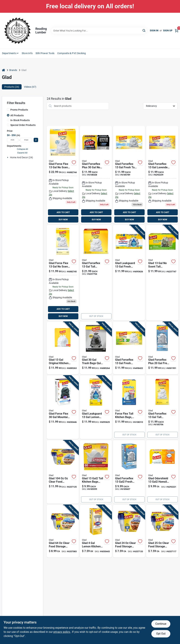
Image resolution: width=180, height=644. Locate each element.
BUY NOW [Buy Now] (63, 220)
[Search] (144, 30)
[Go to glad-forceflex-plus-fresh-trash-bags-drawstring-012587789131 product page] (162, 348)
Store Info (27, 53)
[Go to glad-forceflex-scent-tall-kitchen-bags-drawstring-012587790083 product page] (129, 407)
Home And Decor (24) (21, 157)
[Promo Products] (8, 110)
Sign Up (168, 30)
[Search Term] (99, 31)
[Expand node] (8, 157)
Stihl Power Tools (45, 53)
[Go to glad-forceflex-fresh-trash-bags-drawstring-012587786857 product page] (129, 348)
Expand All (22, 153)
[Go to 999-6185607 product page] (129, 472)
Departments (9, 53)
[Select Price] (36, 140)
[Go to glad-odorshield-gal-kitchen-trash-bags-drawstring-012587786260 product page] (162, 472)
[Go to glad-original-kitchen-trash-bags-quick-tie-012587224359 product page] (63, 348)
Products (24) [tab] (12, 87)
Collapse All (22, 149)
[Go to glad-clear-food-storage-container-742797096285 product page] (63, 472)
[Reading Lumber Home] (17, 31)
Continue (161, 624)
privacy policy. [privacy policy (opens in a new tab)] (62, 632)
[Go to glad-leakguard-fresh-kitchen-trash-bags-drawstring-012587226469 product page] (129, 273)
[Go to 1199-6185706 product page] (162, 407)
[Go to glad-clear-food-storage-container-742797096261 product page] (162, 531)
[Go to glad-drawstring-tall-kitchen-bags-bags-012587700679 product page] (129, 175)
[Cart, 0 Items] (177, 31)
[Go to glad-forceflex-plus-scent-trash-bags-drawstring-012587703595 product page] (96, 175)
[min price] (13, 140)
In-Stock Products (20, 120)
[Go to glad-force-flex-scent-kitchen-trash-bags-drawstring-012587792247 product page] (63, 273)
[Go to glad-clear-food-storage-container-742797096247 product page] (129, 531)
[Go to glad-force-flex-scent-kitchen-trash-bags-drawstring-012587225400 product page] (63, 175)
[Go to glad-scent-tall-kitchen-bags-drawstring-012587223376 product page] (162, 273)
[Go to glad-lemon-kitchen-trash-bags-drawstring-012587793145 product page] (96, 531)
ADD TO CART (63, 212)
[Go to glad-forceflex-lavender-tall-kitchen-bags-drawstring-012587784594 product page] (162, 175)
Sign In (154, 30)
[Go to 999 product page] (96, 472)
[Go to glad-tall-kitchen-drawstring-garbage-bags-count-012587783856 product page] (96, 273)
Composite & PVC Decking (72, 53)
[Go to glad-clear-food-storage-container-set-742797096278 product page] (63, 531)
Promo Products (19, 110)
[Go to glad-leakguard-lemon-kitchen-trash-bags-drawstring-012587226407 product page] (96, 407)
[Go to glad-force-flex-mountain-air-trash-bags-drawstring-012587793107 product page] (63, 407)
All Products (17, 115)
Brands (13, 70)
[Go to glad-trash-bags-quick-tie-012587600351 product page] (96, 348)
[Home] (3, 70)
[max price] (26, 140)
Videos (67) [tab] (30, 87)
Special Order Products (23, 125)
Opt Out (161, 634)
